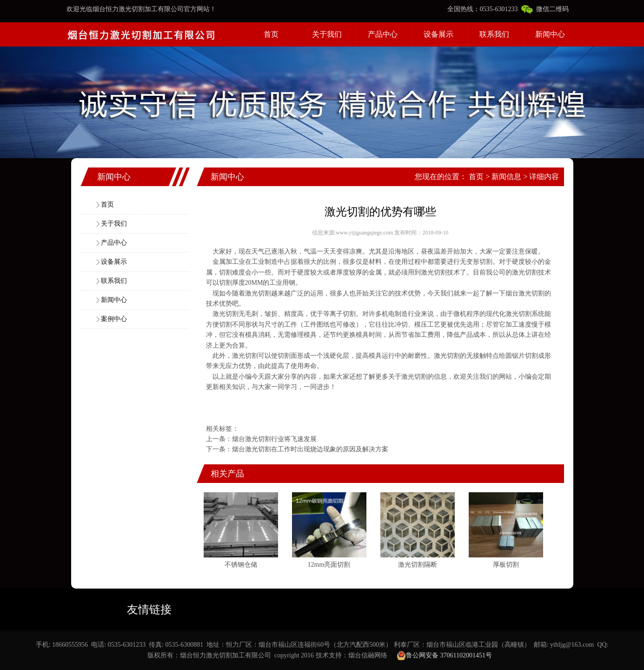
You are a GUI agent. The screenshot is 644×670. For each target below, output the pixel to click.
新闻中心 (550, 34)
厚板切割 (506, 565)
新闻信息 (506, 177)
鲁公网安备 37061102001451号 (444, 656)
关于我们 (327, 34)
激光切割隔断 (418, 565)
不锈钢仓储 (241, 565)
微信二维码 (545, 9)
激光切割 (434, 272)
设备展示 (438, 34)
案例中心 (114, 319)
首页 (271, 34)
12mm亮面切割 (329, 565)
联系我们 (494, 34)
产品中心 (383, 34)
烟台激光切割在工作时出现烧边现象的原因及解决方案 (310, 449)
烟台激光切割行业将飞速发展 (274, 439)
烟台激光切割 (525, 293)
